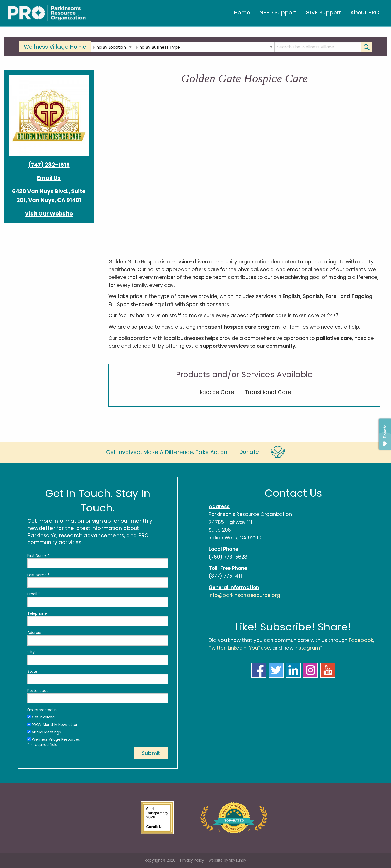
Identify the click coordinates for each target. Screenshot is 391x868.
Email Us (49, 178)
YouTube (259, 648)
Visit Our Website (49, 214)
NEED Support (278, 13)
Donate (249, 452)
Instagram (307, 648)
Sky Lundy (238, 860)
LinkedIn (237, 648)
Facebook (361, 640)
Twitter (217, 648)
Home (242, 13)
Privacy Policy (192, 860)
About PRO (365, 13)
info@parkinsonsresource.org (244, 595)
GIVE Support (323, 13)
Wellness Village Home (55, 47)
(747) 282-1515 (49, 165)
